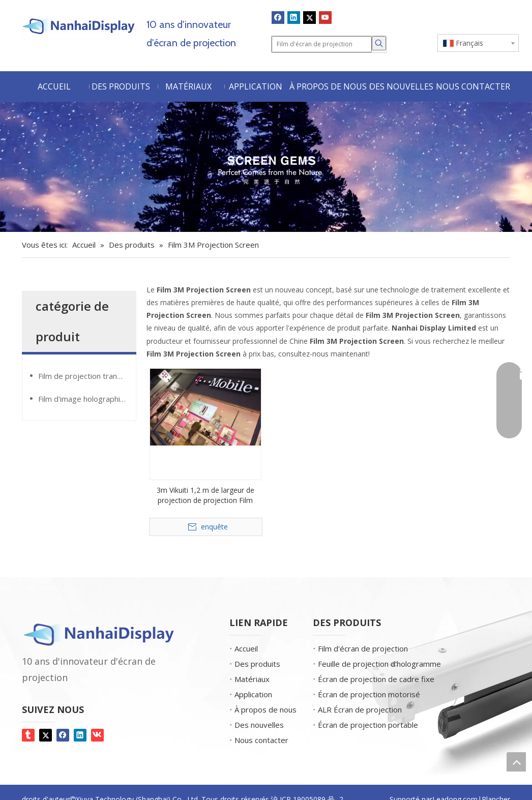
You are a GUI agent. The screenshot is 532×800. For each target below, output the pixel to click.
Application (253, 694)
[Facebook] (278, 17)
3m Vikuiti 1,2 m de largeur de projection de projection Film (205, 495)
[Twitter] (309, 17)
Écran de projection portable (368, 725)
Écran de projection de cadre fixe (376, 679)
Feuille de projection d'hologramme (379, 664)
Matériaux (252, 679)
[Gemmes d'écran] (266, 167)
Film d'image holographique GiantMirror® (87, 399)
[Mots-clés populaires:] (379, 43)
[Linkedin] (294, 17)
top (516, 762)
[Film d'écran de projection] (322, 44)
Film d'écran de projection (363, 648)
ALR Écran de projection (360, 709)
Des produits (257, 664)
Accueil (246, 648)
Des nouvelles (259, 725)
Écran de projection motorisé (369, 694)
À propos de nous (265, 709)
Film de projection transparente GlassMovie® (87, 376)
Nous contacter (261, 740)
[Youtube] (325, 17)
